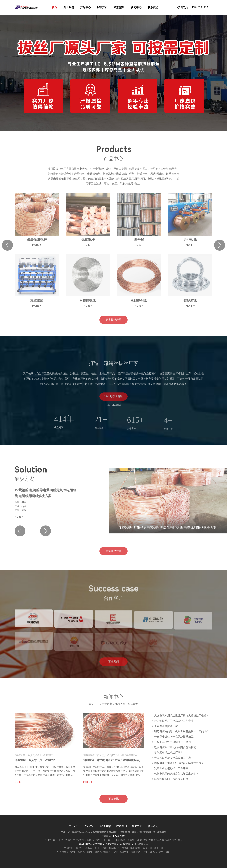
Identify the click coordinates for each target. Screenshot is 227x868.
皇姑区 (90, 852)
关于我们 (69, 7)
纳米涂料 (89, 848)
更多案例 (113, 666)
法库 (167, 852)
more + (19, 521)
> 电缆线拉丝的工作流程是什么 (170, 783)
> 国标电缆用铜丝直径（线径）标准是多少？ (178, 767)
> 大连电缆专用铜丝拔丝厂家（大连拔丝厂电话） (181, 720)
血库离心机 (114, 848)
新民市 (154, 852)
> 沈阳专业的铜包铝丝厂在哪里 (170, 773)
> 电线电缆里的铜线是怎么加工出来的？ (175, 778)
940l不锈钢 (101, 848)
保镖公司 (148, 848)
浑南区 (107, 852)
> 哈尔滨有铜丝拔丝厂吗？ (167, 757)
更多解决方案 (113, 555)
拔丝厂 (80, 848)
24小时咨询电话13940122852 (113, 402)
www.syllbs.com (84, 840)
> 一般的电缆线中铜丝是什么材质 (171, 746)
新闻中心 (136, 7)
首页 (54, 7)
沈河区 (82, 852)
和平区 (73, 852)
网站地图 (167, 840)
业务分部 (177, 840)
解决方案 (102, 7)
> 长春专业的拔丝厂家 (165, 730)
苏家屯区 (136, 852)
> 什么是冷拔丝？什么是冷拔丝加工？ (174, 741)
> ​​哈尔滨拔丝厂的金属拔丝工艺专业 (173, 725)
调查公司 (158, 848)
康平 (161, 852)
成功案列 (119, 7)
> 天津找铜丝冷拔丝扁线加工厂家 (171, 762)
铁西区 (98, 852)
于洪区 (115, 852)
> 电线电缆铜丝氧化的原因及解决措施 (174, 751)
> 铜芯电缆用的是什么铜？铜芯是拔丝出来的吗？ (181, 736)
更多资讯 (113, 803)
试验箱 (125, 848)
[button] (20, 535)
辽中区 (145, 852)
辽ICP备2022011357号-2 (149, 840)
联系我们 (153, 7)
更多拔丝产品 (113, 324)
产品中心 (85, 7)
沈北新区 (125, 852)
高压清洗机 (136, 848)
